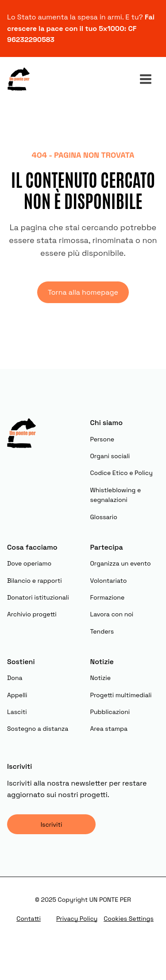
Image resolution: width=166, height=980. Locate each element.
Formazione (108, 597)
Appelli (17, 695)
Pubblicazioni (110, 712)
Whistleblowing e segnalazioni (116, 495)
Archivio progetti (32, 614)
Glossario (104, 517)
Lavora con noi (112, 614)
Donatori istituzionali (38, 597)
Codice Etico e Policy (122, 473)
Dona (15, 678)
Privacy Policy (77, 919)
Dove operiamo (29, 563)
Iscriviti (52, 824)
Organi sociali (110, 456)
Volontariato (109, 581)
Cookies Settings (129, 919)
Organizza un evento (121, 563)
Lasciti (17, 712)
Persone (102, 439)
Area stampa (109, 729)
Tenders (102, 631)
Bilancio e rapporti (35, 581)
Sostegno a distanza (38, 729)
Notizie (101, 678)
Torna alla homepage (83, 292)
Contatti (29, 919)
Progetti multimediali (121, 695)
